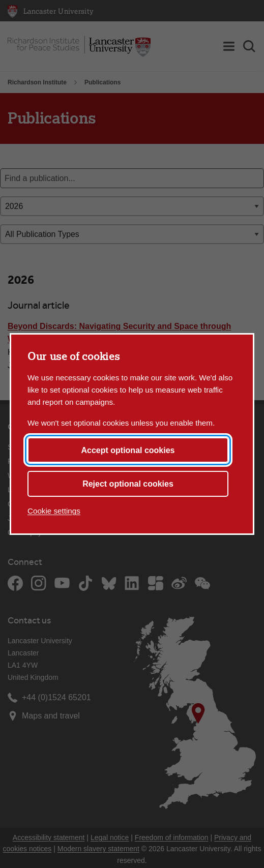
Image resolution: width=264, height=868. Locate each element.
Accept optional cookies (128, 450)
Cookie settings (54, 511)
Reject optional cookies (128, 484)
